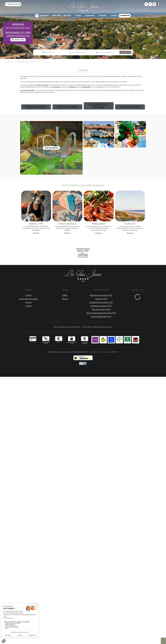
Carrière (28, 302)
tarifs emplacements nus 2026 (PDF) (101, 313)
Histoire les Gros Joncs (28, 299)
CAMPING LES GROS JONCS (25, 62)
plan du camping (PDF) (101, 309)
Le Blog (28, 295)
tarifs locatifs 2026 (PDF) (101, 316)
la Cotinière (56, 87)
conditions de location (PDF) (101, 302)
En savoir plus (18, 40)
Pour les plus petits (27, 90)
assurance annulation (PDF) (101, 295)
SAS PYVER (93, 352)
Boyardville (86, 87)
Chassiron (73, 87)
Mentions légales (104, 352)
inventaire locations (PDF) (101, 306)
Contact (28, 306)
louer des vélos (42, 85)
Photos (65, 299)
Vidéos (65, 295)
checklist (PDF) (101, 299)
